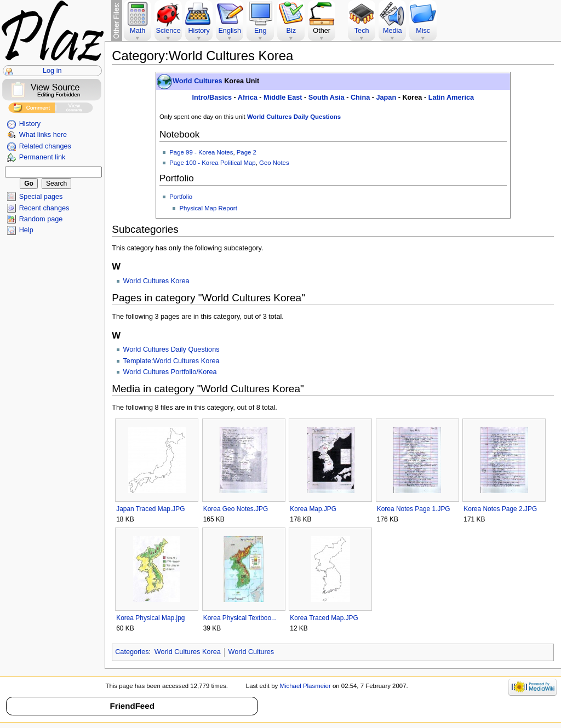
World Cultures (198, 81)
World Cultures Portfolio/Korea (170, 372)
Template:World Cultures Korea (171, 361)
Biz (291, 31)
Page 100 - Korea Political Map (212, 163)
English (230, 31)
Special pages (41, 197)
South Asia (327, 98)
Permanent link (42, 157)
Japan (386, 98)
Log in (52, 71)
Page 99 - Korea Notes (201, 152)
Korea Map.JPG (313, 509)
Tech (362, 31)
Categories (132, 652)
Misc (423, 31)
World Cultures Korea (156, 281)
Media (393, 31)
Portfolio (181, 197)
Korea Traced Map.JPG (324, 618)
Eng (261, 31)
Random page (41, 219)
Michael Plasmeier (305, 686)
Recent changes (44, 208)
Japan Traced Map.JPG (150, 509)
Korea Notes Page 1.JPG (414, 509)
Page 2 (247, 152)
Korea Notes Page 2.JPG (500, 509)
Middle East (283, 98)
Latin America (451, 98)
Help (26, 230)
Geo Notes (274, 163)
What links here (43, 135)
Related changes (45, 146)
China (360, 98)
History (30, 124)
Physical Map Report (208, 208)
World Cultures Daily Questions (294, 117)
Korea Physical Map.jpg (150, 618)
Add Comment (32, 109)
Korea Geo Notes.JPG (236, 509)
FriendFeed (132, 706)
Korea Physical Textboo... (240, 618)
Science (168, 31)
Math (138, 31)
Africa (248, 98)
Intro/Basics (212, 98)
